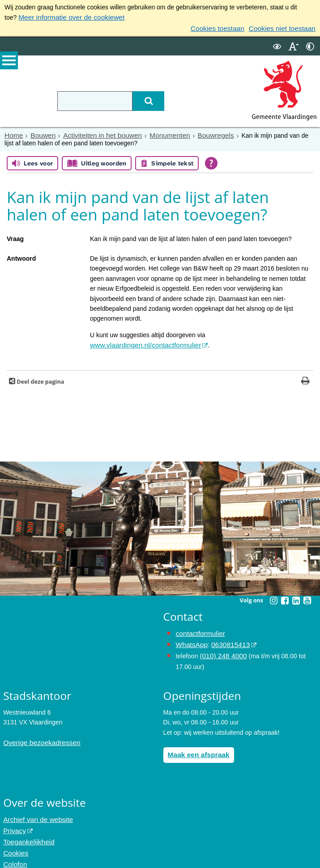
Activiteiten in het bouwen (95, 133)
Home (13, 133)
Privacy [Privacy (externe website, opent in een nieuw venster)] (13, 821)
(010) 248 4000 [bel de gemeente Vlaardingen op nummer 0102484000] (221, 649)
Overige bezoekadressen (38, 735)
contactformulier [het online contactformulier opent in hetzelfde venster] (198, 629)
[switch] (277, 44)
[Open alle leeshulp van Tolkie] (211, 160)
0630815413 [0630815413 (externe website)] (226, 639)
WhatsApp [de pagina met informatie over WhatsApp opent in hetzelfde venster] (190, 639)
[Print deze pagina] (305, 378)
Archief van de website (35, 811)
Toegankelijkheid (26, 830)
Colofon (14, 851)
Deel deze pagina (40, 378)
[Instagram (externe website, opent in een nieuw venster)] (274, 597)
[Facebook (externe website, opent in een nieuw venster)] (285, 597)
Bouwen (40, 133)
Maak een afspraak (196, 746)
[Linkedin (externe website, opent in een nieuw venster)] (296, 597)
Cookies (15, 841)
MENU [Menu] (9, 63)
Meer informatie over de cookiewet (66, 17)
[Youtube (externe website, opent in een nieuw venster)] (307, 597)
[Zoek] (142, 99)
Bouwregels (198, 133)
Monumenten (156, 133)
